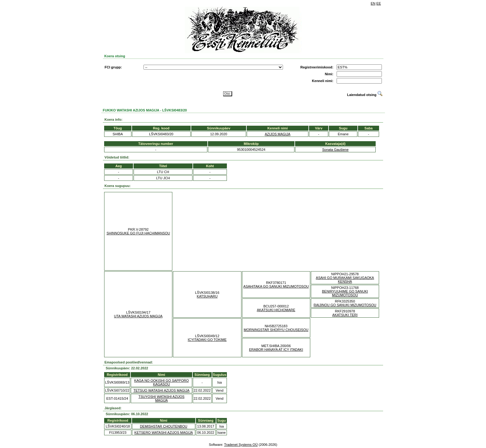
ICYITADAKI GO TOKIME (207, 340)
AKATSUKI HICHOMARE (276, 310)
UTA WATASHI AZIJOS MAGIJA (138, 316)
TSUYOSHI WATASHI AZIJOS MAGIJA (161, 398)
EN (373, 3)
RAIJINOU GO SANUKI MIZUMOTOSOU (345, 305)
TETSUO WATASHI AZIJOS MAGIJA (162, 390)
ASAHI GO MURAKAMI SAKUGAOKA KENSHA (345, 280)
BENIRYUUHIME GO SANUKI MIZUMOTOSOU (345, 293)
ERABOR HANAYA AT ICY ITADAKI (276, 350)
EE (379, 3)
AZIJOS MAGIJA (278, 134)
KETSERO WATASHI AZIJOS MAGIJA (164, 433)
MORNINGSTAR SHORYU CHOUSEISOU (276, 330)
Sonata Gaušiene (335, 150)
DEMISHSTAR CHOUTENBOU (164, 426)
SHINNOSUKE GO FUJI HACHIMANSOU (138, 233)
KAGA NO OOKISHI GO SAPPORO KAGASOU (161, 382)
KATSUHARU (207, 296)
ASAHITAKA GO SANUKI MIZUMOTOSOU (276, 286)
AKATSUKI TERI (345, 315)
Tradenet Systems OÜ (241, 445)
